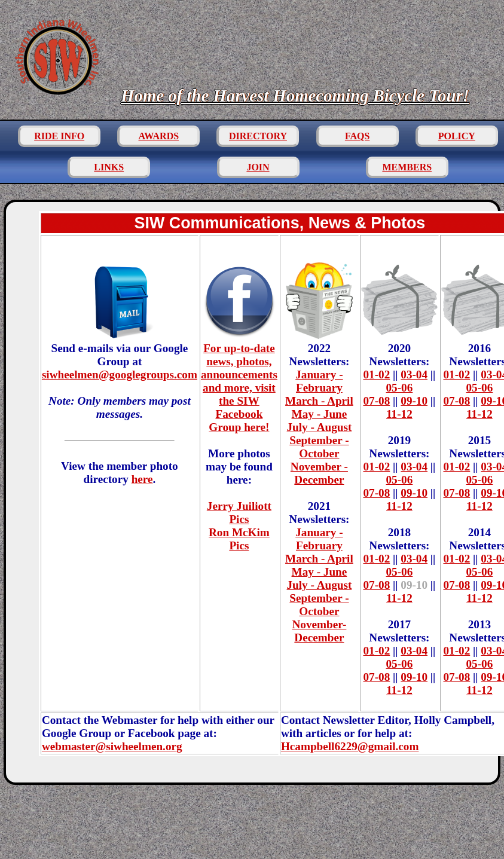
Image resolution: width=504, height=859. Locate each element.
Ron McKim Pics (239, 539)
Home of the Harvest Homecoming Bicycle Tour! (295, 96)
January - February (319, 381)
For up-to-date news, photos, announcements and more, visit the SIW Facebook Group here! (239, 381)
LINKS (109, 167)
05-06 (400, 388)
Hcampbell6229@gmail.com (350, 746)
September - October (319, 447)
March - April (319, 401)
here (142, 479)
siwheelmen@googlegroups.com (120, 375)
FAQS (357, 136)
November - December (319, 473)
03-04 (414, 375)
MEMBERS (407, 167)
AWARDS (159, 136)
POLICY (457, 136)
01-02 (376, 375)
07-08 (376, 401)
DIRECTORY (258, 136)
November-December (319, 631)
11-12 (399, 414)
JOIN (258, 167)
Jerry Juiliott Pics (239, 513)
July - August (320, 427)
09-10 (414, 401)
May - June (320, 414)
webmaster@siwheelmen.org (112, 746)
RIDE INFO (59, 136)
